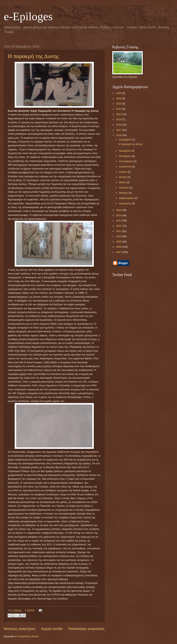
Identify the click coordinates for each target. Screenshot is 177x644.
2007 (119, 252)
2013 (119, 221)
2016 (119, 135)
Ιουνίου (123, 177)
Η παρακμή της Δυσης (33, 56)
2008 (119, 247)
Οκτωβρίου (125, 156)
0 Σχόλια (30, 610)
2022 (119, 109)
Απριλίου (124, 188)
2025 (119, 93)
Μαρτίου (124, 193)
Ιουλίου (123, 172)
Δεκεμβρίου (126, 140)
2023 (119, 104)
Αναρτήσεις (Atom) (28, 636)
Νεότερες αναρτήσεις (20, 629)
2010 (119, 236)
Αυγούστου (125, 167)
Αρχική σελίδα (52, 629)
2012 (119, 226)
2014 (119, 215)
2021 (119, 114)
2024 (119, 98)
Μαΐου (123, 182)
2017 (119, 130)
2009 (119, 242)
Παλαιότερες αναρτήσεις (86, 629)
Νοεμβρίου (125, 151)
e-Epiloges (28, 16)
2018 (119, 125)
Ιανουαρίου (125, 203)
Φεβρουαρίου (127, 198)
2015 (119, 210)
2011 (119, 231)
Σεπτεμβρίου (126, 161)
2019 (119, 119)
